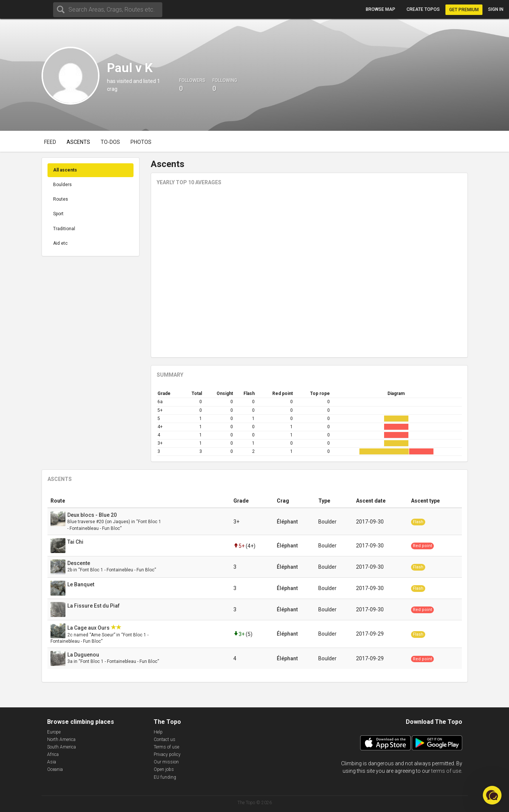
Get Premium (464, 10)
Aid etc (60, 243)
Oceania (55, 769)
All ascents (65, 170)
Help (158, 732)
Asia (52, 762)
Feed (50, 142)
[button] (492, 795)
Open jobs (164, 769)
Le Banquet (81, 584)
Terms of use (166, 747)
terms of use (446, 771)
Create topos (423, 9)
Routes (61, 199)
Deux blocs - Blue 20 (93, 515)
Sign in (496, 9)
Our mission (166, 762)
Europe (54, 732)
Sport (58, 214)
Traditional (64, 229)
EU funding (165, 777)
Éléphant (287, 522)
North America (61, 740)
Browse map (381, 9)
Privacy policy (167, 754)
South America (62, 747)
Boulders (62, 185)
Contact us (165, 740)
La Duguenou (84, 655)
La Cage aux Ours (89, 628)
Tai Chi (76, 542)
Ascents (78, 142)
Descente (79, 563)
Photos (141, 142)
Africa (53, 754)
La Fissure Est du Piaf (94, 606)
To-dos (110, 142)
